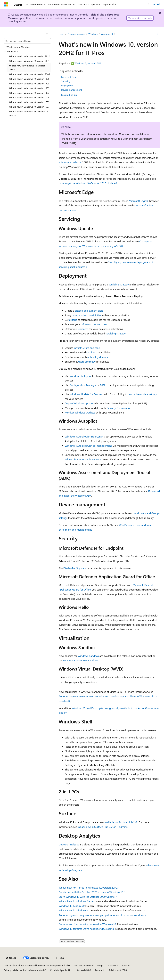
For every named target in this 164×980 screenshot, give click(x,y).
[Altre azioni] (157, 34)
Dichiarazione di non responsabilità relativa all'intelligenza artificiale (37, 965)
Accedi (157, 4)
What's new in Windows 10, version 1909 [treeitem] (29, 79)
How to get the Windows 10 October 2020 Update (87, 183)
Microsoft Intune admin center (82, 459)
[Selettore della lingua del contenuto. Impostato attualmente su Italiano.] (11, 958)
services (91, 352)
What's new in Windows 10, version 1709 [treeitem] (29, 97)
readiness (83, 329)
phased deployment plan (89, 311)
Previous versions (76, 34)
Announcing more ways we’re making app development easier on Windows (101, 915)
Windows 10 (107, 34)
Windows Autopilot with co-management (88, 446)
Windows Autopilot (81, 376)
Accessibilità (83, 970)
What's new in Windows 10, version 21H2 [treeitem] (29, 56)
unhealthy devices (98, 357)
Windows (93, 34)
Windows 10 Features (71, 906)
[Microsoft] (6, 4)
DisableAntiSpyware (75, 568)
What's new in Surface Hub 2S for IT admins (102, 827)
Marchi (99, 970)
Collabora (113, 965)
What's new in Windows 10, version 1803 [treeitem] (29, 93)
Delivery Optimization (119, 408)
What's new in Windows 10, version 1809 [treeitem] (29, 88)
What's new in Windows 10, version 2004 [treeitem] (30, 74)
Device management (72, 90)
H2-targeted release (70, 162)
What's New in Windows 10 (74, 910)
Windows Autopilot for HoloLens (83, 436)
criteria (73, 320)
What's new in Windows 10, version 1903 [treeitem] (29, 84)
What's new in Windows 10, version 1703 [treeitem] (29, 102)
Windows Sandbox (88, 656)
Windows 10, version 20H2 (88, 63)
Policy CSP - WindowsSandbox (80, 660)
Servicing (66, 81)
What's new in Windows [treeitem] (18, 47)
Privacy (125, 965)
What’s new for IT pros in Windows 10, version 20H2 (88, 887)
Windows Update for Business (87, 394)
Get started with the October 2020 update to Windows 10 (91, 892)
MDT (103, 385)
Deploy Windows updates (79, 403)
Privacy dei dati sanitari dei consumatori (24, 970)
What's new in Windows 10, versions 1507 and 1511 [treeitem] (30, 113)
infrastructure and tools (94, 324)
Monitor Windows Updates (80, 412)
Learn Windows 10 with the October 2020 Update (87, 897)
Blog (100, 965)
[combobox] (27, 41)
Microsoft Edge (69, 77)
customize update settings (143, 394)
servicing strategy (119, 284)
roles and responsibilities (87, 315)
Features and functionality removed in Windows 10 (87, 924)
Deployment (67, 85)
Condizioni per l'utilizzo (62, 970)
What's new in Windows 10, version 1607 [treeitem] (29, 107)
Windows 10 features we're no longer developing (86, 929)
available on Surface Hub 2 (120, 822)
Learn (61, 34)
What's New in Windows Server (77, 901)
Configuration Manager (83, 385)
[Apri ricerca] (149, 4)
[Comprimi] (47, 34)
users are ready (87, 361)
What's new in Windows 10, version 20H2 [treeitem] (27, 68)
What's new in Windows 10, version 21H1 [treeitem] (29, 61)
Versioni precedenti (84, 965)
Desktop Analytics (69, 844)
